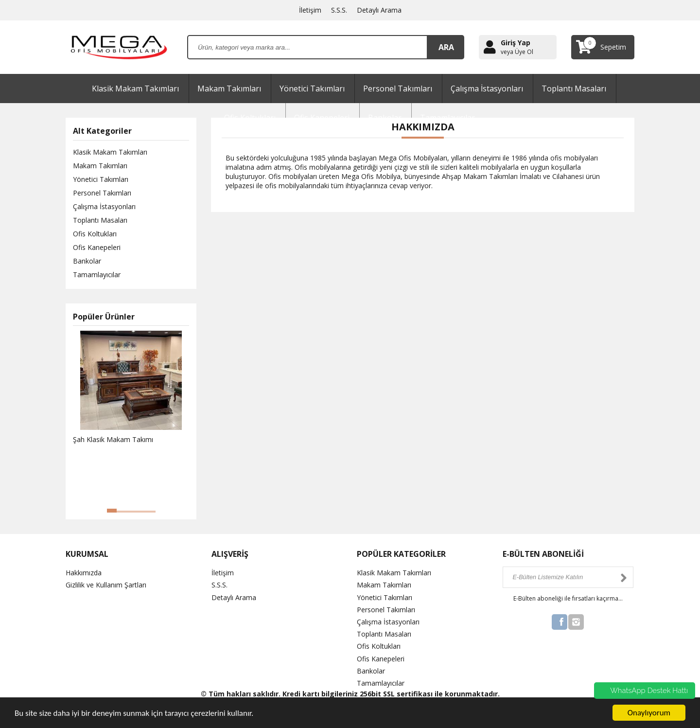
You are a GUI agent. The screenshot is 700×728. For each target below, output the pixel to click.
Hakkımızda (84, 573)
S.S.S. (339, 10)
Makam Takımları (229, 89)
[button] (112, 511)
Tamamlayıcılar (97, 275)
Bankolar (87, 261)
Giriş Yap (516, 43)
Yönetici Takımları (312, 89)
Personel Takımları (398, 89)
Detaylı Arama (379, 10)
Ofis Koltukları (95, 234)
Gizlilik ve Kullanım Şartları (106, 585)
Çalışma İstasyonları (487, 89)
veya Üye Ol (517, 52)
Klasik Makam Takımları (135, 89)
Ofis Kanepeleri (97, 247)
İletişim (310, 10)
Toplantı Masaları (574, 89)
